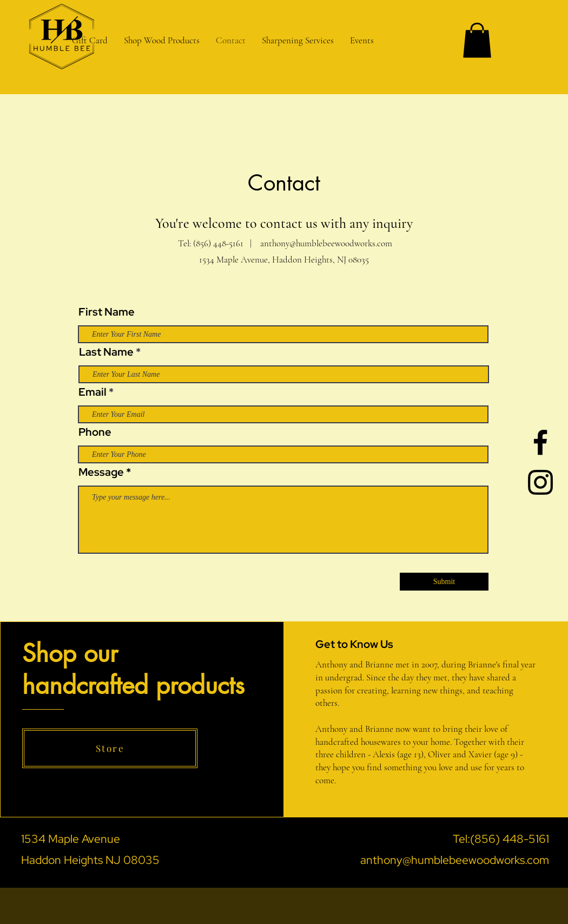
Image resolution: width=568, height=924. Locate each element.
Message (101, 472)
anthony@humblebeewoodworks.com (326, 243)
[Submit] (444, 582)
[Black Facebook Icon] (540, 442)
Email (93, 392)
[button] (298, 40)
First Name (107, 312)
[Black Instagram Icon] (540, 482)
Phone (95, 432)
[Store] (110, 748)
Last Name (106, 352)
